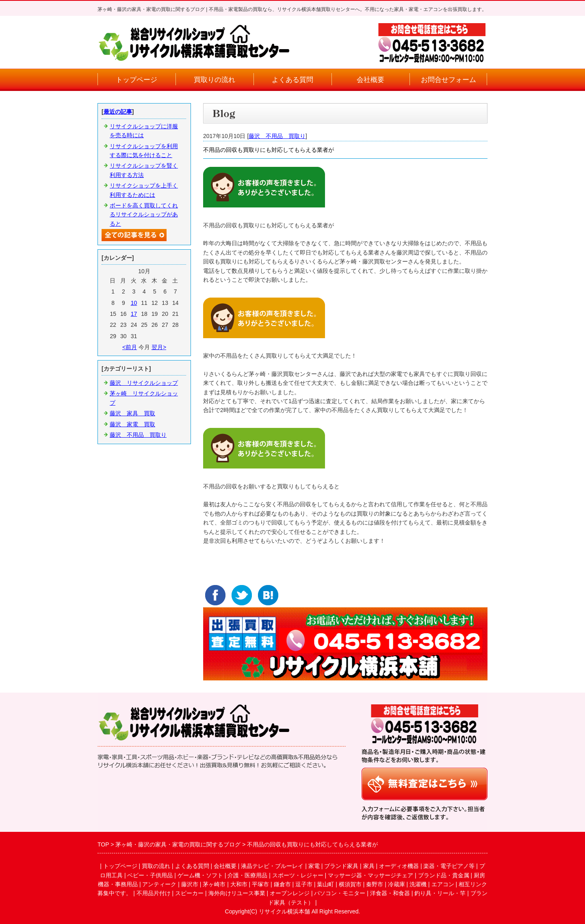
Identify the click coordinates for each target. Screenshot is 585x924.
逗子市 (304, 884)
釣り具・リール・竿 (440, 893)
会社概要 (370, 80)
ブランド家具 (341, 866)
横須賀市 (350, 884)
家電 (314, 866)
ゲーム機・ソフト (200, 875)
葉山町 (325, 884)
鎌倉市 (282, 884)
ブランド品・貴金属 (444, 875)
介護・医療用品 (247, 875)
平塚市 (260, 884)
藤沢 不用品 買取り (277, 136)
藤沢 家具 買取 (132, 413)
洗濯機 (418, 884)
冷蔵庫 (396, 884)
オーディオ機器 (399, 866)
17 (134, 314)
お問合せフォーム (448, 80)
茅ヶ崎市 (214, 884)
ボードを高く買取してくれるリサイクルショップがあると (144, 215)
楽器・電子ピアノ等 (449, 866)
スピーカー (189, 893)
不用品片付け (154, 893)
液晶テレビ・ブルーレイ (272, 866)
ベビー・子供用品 (150, 875)
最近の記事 (118, 112)
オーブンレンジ (290, 893)
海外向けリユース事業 (237, 893)
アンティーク (159, 884)
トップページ (136, 80)
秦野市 (375, 884)
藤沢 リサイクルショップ (144, 383)
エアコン (443, 884)
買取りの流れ (214, 80)
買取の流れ (156, 866)
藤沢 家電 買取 (132, 424)
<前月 (130, 347)
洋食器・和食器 (390, 893)
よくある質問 (292, 80)
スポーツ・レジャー (298, 875)
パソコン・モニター (340, 893)
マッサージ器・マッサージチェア (370, 875)
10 (134, 303)
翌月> (159, 347)
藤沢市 (190, 884)
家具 (369, 866)
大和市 (239, 884)
